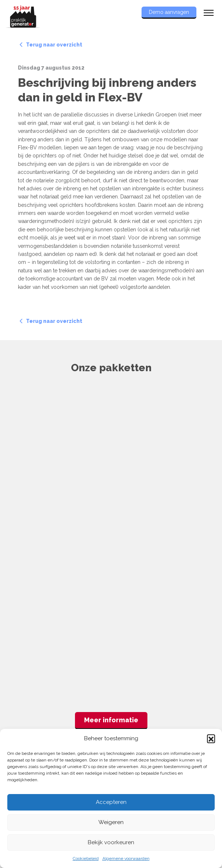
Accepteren (111, 802)
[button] (211, 738)
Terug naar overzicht (51, 45)
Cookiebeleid (86, 858)
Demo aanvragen (169, 12)
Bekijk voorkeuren (111, 842)
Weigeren (111, 822)
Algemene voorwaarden (126, 858)
